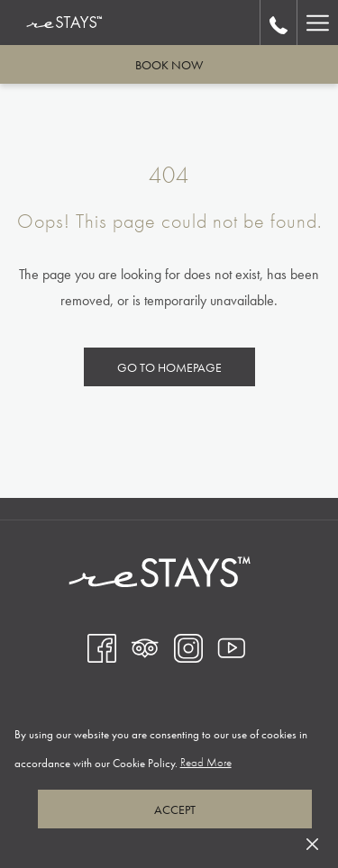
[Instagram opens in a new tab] (188, 647)
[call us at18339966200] (279, 23)
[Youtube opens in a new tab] (232, 647)
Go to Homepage (169, 367)
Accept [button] (175, 809)
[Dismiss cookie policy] (312, 842)
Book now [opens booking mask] (169, 65)
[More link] (317, 23)
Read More (207, 763)
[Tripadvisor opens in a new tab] (145, 647)
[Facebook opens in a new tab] (102, 647)
